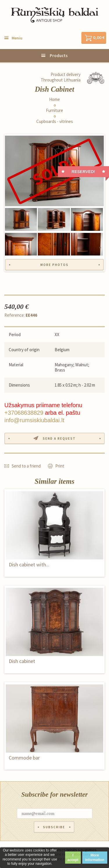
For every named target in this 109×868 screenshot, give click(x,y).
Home (54, 99)
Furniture (54, 110)
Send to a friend (26, 466)
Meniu (17, 38)
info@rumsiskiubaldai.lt (34, 420)
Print (60, 466)
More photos (54, 265)
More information (95, 858)
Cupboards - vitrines (55, 122)
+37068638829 (24, 413)
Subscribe (54, 827)
